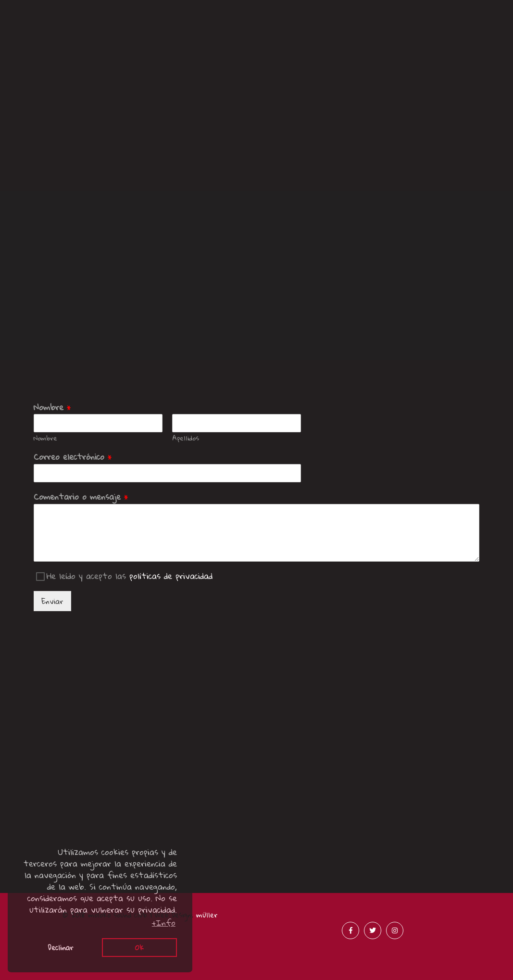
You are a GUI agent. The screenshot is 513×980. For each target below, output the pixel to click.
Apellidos (186, 438)
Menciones (192, 67)
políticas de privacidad (171, 576)
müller (207, 915)
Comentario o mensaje (81, 497)
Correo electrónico (73, 457)
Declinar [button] (61, 947)
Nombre (52, 408)
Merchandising (448, 32)
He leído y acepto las (130, 576)
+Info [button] (164, 923)
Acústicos (320, 32)
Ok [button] (139, 947)
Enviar (52, 601)
